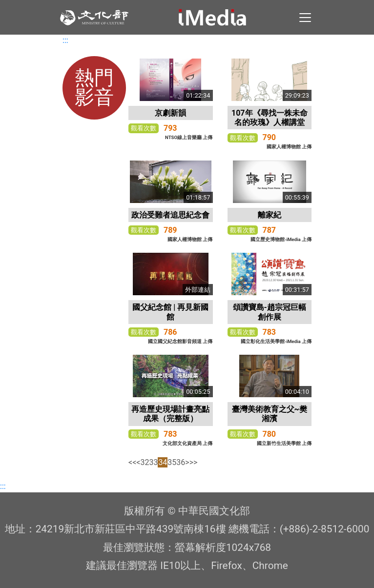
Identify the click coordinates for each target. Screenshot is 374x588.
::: (65, 40)
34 (163, 462)
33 (153, 462)
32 (145, 462)
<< (132, 462)
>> (194, 462)
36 (181, 462)
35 (172, 462)
